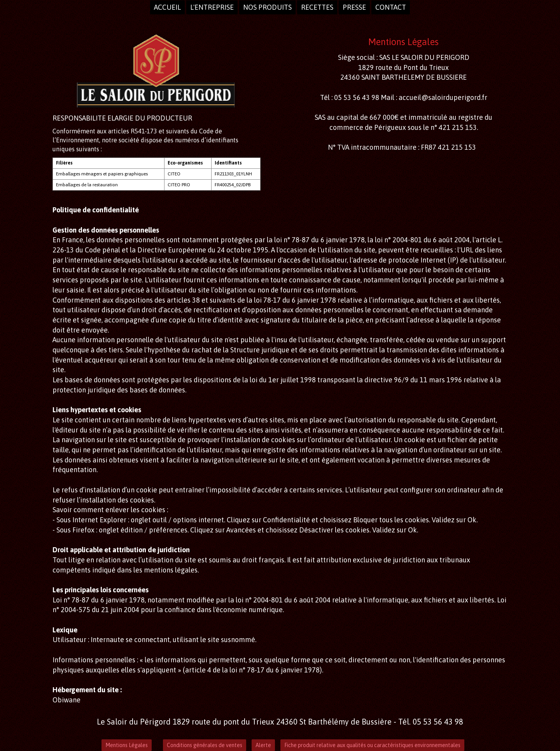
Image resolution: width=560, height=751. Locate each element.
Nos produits (267, 7)
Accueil (167, 7)
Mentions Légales (127, 745)
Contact (391, 7)
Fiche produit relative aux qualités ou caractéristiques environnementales (372, 745)
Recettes (317, 7)
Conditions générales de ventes (205, 745)
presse (354, 7)
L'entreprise (212, 7)
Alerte (263, 745)
